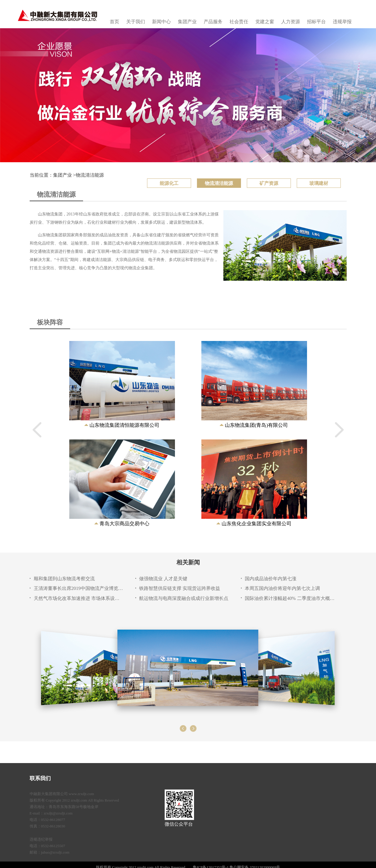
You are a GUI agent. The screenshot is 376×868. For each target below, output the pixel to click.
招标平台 (316, 22)
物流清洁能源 (90, 175)
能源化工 (169, 183)
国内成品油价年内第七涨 (271, 579)
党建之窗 (265, 22)
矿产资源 (269, 183)
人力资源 (291, 22)
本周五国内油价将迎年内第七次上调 (282, 588)
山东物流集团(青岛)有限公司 (256, 425)
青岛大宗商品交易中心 (124, 524)
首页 (114, 22)
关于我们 (136, 22)
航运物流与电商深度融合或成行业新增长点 (184, 598)
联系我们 (40, 778)
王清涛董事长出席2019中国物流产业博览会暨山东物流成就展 (79, 588)
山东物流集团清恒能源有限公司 (124, 425)
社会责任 (239, 22)
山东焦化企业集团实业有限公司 (257, 524)
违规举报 (342, 22)
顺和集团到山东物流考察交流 (64, 579)
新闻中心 (161, 22)
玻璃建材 (319, 183)
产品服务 (213, 22)
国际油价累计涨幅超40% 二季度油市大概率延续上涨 (290, 598)
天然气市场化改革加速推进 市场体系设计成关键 (79, 598)
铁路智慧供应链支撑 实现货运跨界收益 (180, 588)
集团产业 (187, 22)
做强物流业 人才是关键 (163, 579)
